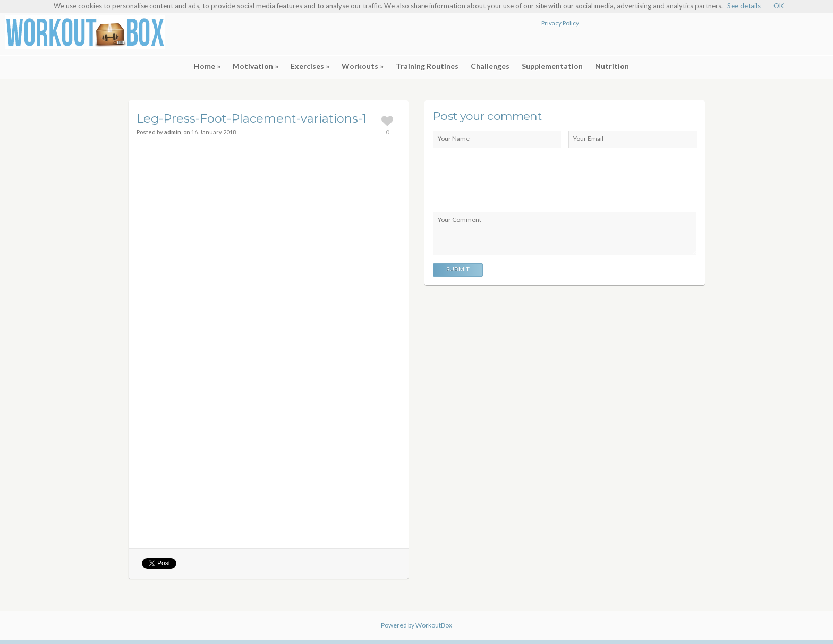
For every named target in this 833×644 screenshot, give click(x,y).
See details (744, 6)
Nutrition (612, 66)
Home (207, 66)
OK (779, 6)
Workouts (363, 66)
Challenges (490, 66)
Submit (458, 269)
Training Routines (427, 66)
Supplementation (552, 66)
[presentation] (514, 181)
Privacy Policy (560, 23)
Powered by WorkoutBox (416, 625)
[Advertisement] (703, 35)
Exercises (310, 66)
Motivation (256, 66)
